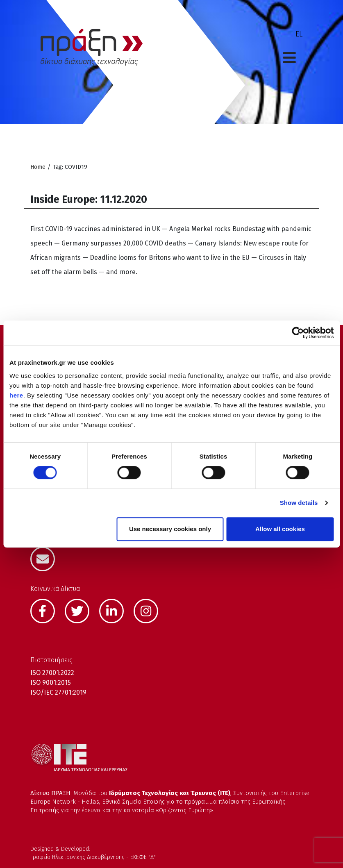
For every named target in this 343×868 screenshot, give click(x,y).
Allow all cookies (280, 529)
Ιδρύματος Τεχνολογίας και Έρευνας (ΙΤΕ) (170, 793)
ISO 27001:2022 (52, 673)
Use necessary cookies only (170, 529)
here (16, 395)
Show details (299, 503)
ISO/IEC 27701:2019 (58, 692)
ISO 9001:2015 (51, 683)
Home (38, 167)
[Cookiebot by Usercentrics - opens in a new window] (298, 333)
